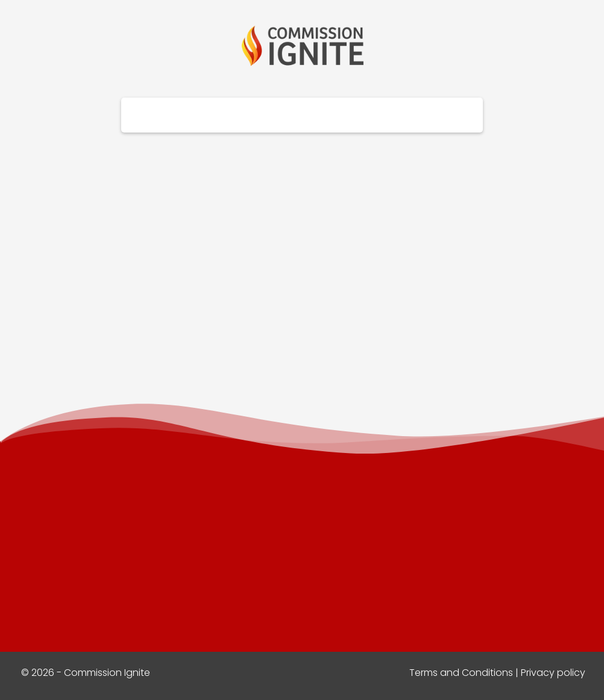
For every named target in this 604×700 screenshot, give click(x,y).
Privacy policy (553, 673)
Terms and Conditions (461, 673)
